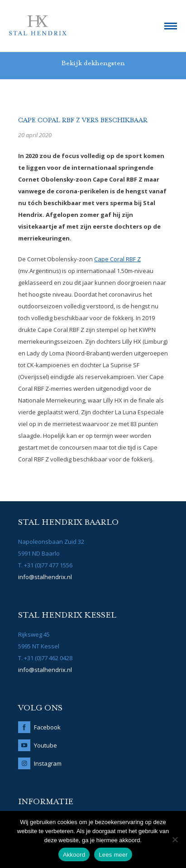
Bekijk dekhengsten (93, 63)
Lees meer (113, 855)
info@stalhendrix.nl (45, 577)
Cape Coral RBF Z (117, 259)
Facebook (47, 727)
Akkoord (74, 855)
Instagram (48, 763)
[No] (175, 839)
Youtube (45, 745)
